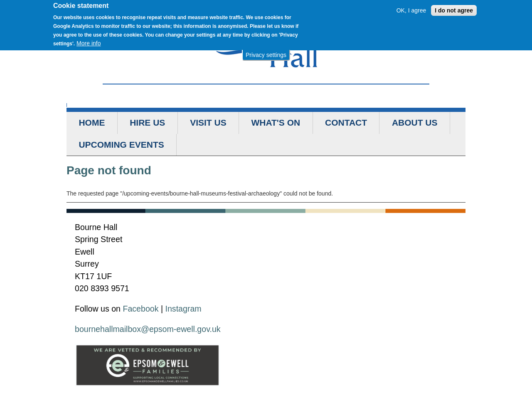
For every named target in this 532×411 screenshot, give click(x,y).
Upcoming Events (121, 145)
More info (89, 42)
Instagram (183, 309)
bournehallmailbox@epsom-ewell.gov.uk (148, 329)
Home (92, 123)
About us (415, 123)
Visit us (208, 123)
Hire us (147, 123)
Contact (346, 123)
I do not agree (454, 9)
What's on (276, 123)
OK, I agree (411, 9)
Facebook (140, 309)
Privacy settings (266, 53)
